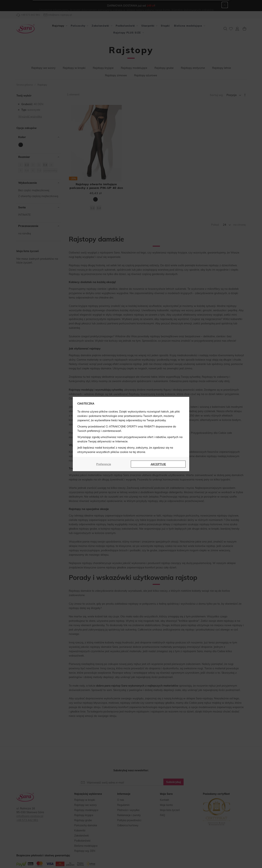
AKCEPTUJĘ (158, 464)
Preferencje (104, 464)
